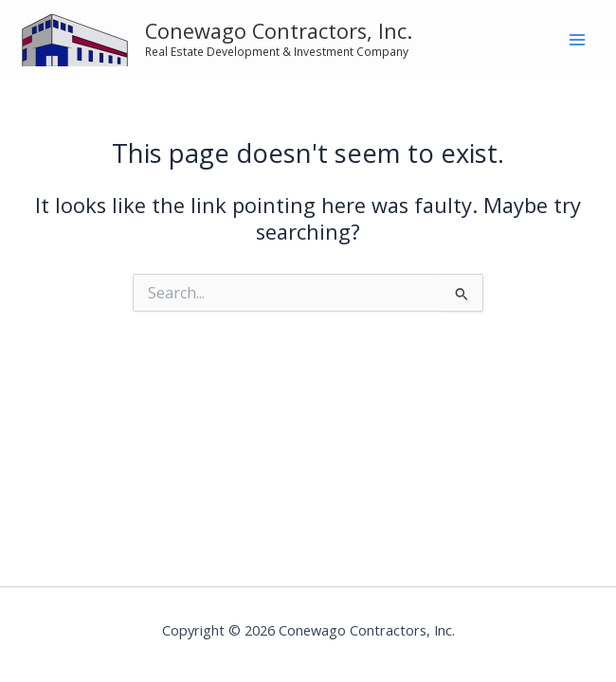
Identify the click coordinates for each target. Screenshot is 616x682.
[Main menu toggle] (577, 40)
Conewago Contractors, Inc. (279, 31)
